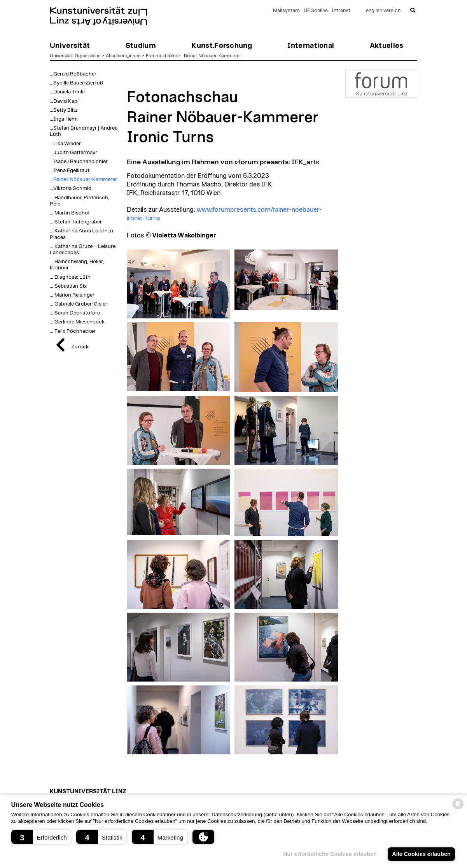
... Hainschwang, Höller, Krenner (77, 265)
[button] (41, 837)
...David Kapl (64, 101)
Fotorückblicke (162, 56)
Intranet (341, 11)
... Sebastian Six (68, 286)
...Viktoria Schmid (71, 188)
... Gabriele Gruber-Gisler (79, 304)
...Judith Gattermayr (73, 153)
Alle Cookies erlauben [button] (421, 854)
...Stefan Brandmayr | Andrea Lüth (84, 131)
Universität (61, 56)
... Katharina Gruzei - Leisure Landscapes (83, 250)
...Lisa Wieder (65, 144)
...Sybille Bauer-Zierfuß (76, 83)
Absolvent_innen (123, 56)
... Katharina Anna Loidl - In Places (81, 234)
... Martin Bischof (70, 213)
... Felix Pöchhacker (73, 331)
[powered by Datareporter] (458, 809)
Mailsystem (286, 11)
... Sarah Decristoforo (75, 313)
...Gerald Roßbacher (73, 74)
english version (383, 11)
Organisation (88, 56)
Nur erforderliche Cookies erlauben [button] (330, 854)
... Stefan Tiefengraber (76, 222)
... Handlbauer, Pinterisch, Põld (80, 201)
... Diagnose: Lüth (70, 277)
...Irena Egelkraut (70, 170)
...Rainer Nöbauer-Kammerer (211, 56)
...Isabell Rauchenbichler (79, 162)
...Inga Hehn (64, 119)
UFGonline (316, 11)
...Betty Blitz (64, 110)
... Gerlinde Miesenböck (77, 322)
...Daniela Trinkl (67, 92)
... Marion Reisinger (72, 295)
